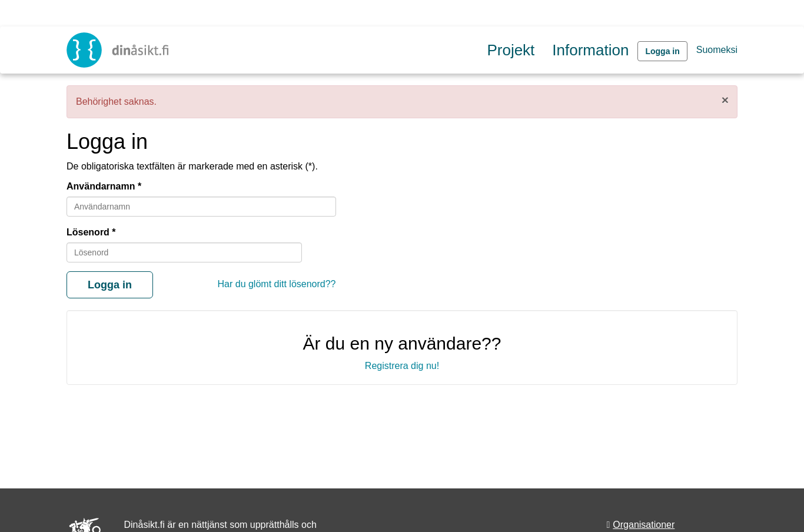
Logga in (662, 51)
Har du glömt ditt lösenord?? (277, 284)
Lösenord (88, 232)
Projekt (511, 50)
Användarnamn (101, 186)
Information (590, 50)
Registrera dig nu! (402, 366)
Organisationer (644, 525)
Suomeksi (717, 50)
